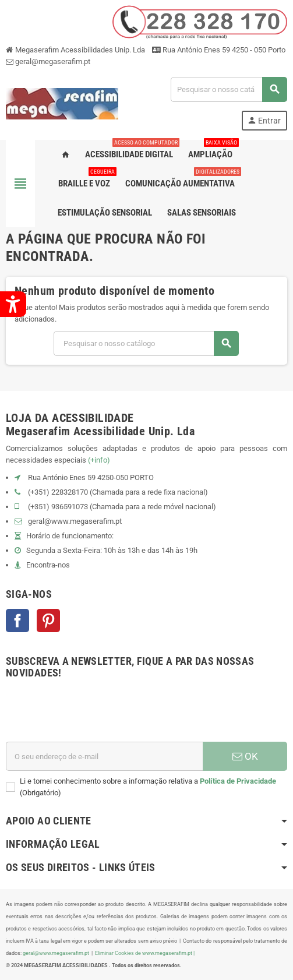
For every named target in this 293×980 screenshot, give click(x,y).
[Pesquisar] (229, 89)
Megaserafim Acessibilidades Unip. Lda (75, 50)
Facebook (17, 621)
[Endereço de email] (104, 756)
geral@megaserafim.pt (53, 61)
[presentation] (94, 713)
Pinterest (48, 621)
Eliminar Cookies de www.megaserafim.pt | (145, 953)
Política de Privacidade (238, 781)
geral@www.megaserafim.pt (75, 521)
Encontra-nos (48, 565)
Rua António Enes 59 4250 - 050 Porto (219, 50)
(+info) (99, 460)
